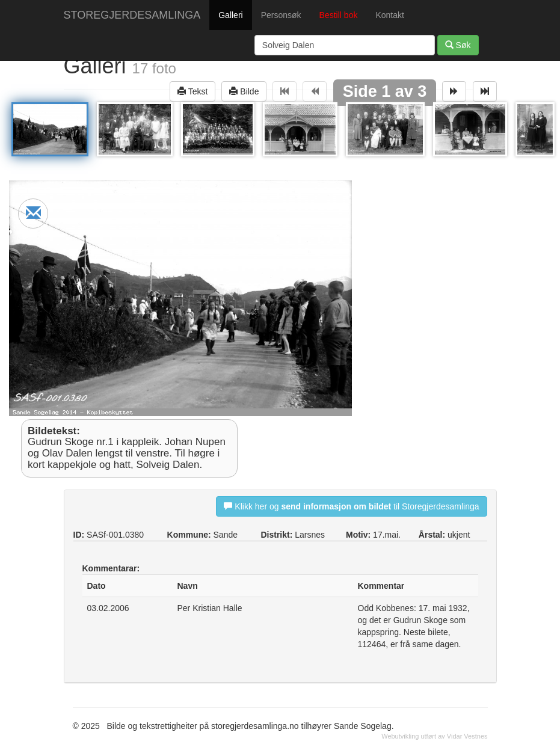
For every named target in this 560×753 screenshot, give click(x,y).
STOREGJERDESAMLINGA (132, 15)
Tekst (192, 91)
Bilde (244, 91)
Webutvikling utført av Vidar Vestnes (434, 736)
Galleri (230, 15)
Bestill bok (339, 15)
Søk (458, 45)
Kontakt (389, 15)
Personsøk (281, 15)
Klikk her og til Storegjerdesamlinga (351, 506)
